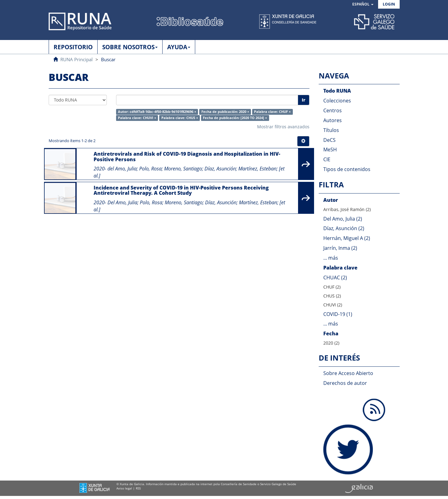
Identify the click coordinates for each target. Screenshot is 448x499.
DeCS (329, 140)
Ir (304, 100)
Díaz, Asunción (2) (344, 228)
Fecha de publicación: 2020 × (225, 112)
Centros (333, 110)
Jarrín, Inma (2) (340, 248)
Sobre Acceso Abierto (348, 373)
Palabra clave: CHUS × (180, 118)
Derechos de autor (345, 383)
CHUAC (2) (335, 277)
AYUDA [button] (179, 47)
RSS (138, 488)
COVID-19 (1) (338, 314)
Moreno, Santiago (183, 169)
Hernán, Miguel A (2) (347, 238)
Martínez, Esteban (257, 169)
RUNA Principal (77, 59)
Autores (333, 120)
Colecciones (337, 101)
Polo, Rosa (150, 169)
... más (331, 258)
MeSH (330, 150)
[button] (363, 4)
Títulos (331, 130)
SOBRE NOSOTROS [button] (130, 47)
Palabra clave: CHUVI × (137, 118)
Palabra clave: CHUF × (272, 112)
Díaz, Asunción (220, 169)
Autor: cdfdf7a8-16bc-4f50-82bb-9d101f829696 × (157, 112)
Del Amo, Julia (122, 202)
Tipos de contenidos (347, 169)
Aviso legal (124, 488)
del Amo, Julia (122, 169)
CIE (327, 159)
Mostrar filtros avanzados (283, 127)
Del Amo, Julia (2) (343, 219)
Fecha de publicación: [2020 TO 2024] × (235, 118)
